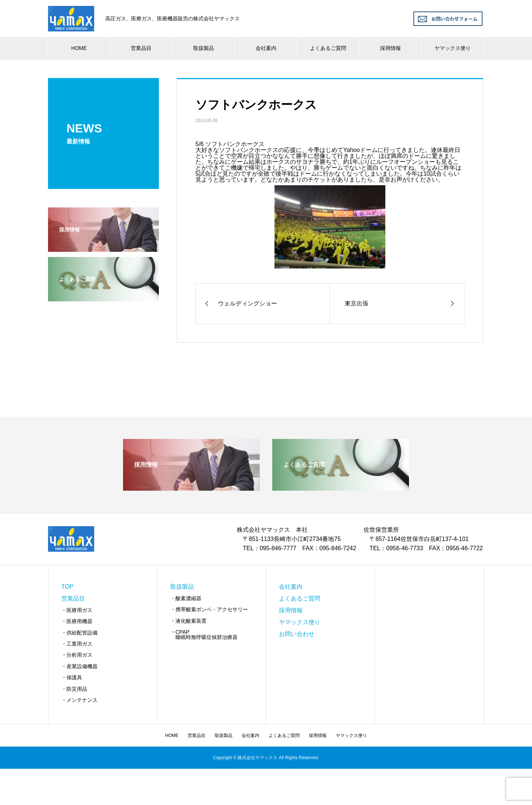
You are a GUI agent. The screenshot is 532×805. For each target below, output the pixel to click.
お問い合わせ (297, 634)
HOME (79, 48)
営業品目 (141, 48)
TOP (67, 587)
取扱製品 (204, 48)
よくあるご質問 (328, 48)
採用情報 (391, 48)
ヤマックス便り (453, 48)
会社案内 (266, 48)
